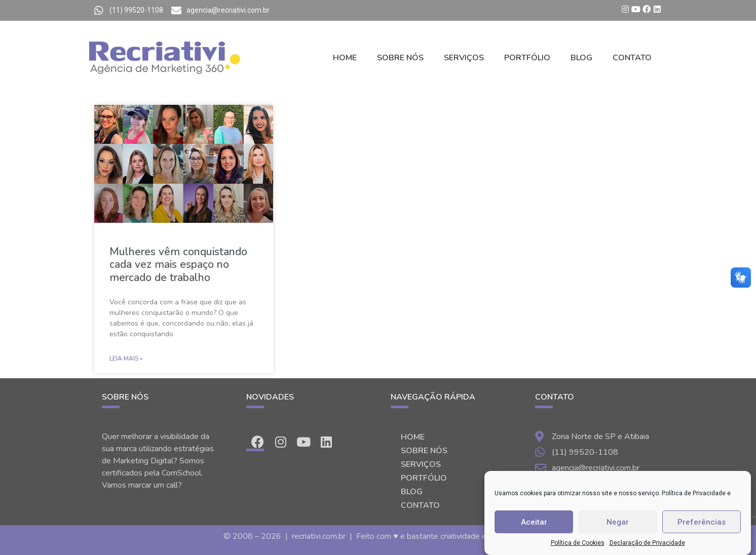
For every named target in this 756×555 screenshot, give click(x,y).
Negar (618, 522)
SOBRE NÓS (400, 58)
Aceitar (534, 522)
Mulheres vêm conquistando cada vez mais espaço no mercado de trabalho (178, 264)
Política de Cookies (578, 543)
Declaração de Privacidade (647, 543)
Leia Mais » (126, 359)
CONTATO (632, 58)
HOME (345, 58)
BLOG (581, 58)
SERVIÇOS (464, 58)
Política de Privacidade (694, 493)
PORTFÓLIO (527, 58)
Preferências (702, 522)
